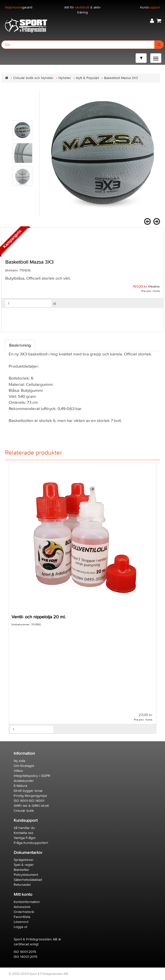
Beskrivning (20, 345)
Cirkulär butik (24, 811)
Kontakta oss (24, 833)
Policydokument (26, 875)
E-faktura (20, 786)
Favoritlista (22, 917)
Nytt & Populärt (87, 78)
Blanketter (22, 870)
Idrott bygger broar (28, 791)
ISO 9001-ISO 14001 (29, 801)
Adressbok (22, 907)
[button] (152, 21)
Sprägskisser (24, 860)
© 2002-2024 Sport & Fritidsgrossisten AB (38, 974)
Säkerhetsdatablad (28, 880)
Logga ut (20, 927)
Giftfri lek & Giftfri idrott (31, 806)
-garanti (19, 7)
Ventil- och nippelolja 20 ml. (39, 617)
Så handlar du (24, 828)
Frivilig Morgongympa (30, 796)
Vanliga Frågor (25, 838)
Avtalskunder (24, 781)
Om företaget (24, 766)
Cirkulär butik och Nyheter (33, 78)
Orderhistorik (24, 912)
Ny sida (19, 761)
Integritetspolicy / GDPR (32, 776)
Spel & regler (24, 865)
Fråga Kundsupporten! (31, 843)
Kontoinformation (27, 902)
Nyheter (65, 78)
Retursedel (22, 885)
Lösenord (21, 922)
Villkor (18, 771)
